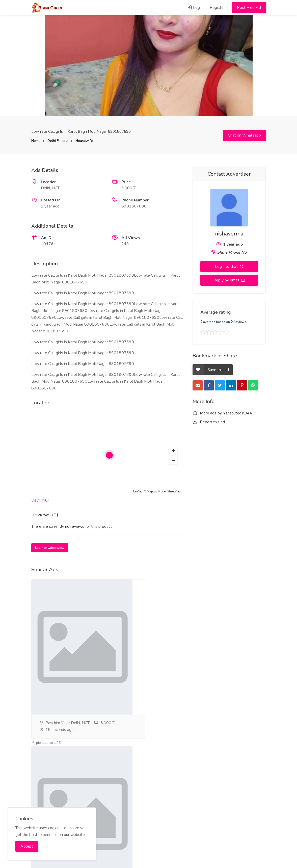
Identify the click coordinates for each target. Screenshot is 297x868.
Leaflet (138, 492)
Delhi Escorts (58, 141)
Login (195, 8)
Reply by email (227, 280)
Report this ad (209, 422)
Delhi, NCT (41, 500)
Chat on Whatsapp (244, 135)
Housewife (84, 141)
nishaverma (229, 234)
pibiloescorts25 (46, 743)
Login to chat (227, 267)
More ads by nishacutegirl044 (222, 413)
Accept (27, 846)
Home (36, 141)
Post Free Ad (249, 8)
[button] (173, 451)
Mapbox (152, 492)
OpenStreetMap (170, 492)
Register (217, 8)
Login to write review (50, 548)
